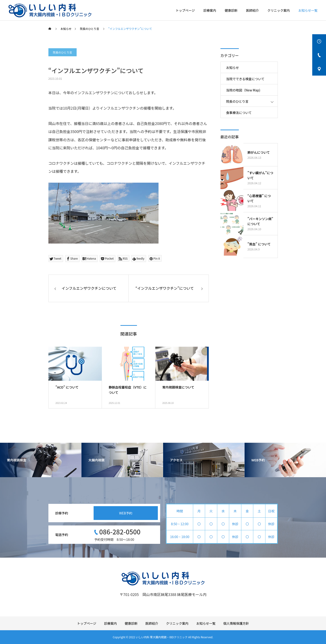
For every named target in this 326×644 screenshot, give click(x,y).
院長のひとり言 (63, 52)
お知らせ (233, 68)
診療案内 (210, 10)
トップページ (185, 10)
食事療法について (239, 113)
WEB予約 (126, 513)
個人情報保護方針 (236, 623)
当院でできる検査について (245, 79)
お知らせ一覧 (308, 10)
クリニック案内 (279, 10)
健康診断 (231, 10)
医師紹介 (252, 10)
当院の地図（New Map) (243, 90)
